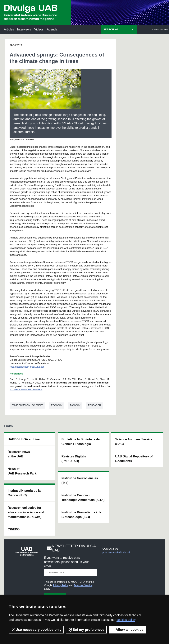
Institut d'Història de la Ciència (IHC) (24, 493)
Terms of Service (83, 585)
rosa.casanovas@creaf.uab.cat (27, 367)
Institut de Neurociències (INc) (80, 481)
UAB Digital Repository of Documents (134, 459)
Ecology (57, 405)
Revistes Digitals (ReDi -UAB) (74, 459)
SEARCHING (111, 29)
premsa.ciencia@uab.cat (116, 552)
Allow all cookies (127, 630)
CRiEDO (14, 529)
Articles (9, 29)
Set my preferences (86, 630)
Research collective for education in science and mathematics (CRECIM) (26, 512)
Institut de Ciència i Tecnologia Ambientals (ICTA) (83, 498)
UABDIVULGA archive (24, 439)
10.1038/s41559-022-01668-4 (26, 390)
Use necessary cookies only (36, 630)
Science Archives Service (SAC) (134, 442)
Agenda (52, 29)
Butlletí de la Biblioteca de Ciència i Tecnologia (81, 442)
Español (164, 29)
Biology (75, 405)
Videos (39, 29)
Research (95, 405)
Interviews (24, 29)
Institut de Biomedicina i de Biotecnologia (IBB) (81, 515)
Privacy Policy (61, 585)
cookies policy (126, 620)
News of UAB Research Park (22, 471)
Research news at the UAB (19, 454)
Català (156, 29)
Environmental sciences (27, 405)
